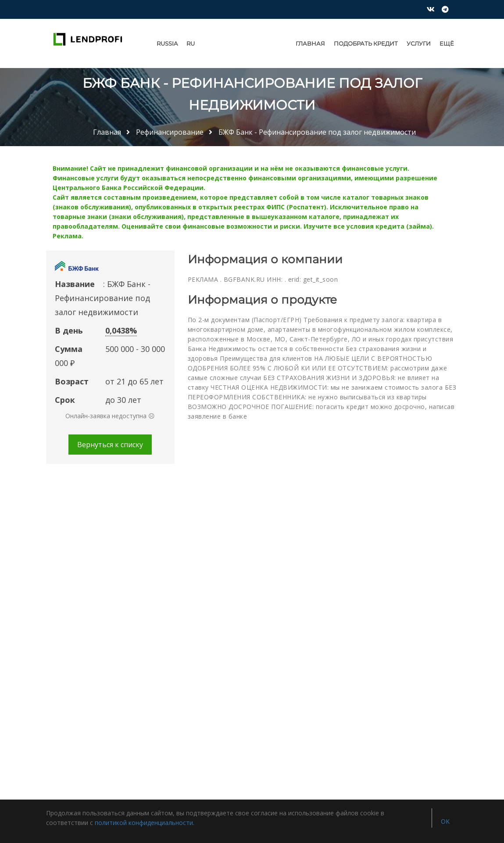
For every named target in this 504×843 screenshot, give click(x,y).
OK (445, 821)
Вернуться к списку (110, 445)
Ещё (447, 43)
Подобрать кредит (366, 43)
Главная (310, 43)
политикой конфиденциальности (144, 823)
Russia (167, 43)
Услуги (419, 43)
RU (191, 43)
